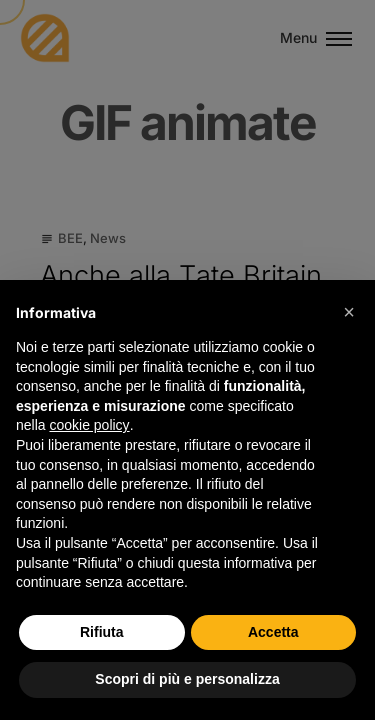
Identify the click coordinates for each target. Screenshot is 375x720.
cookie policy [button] (89, 425)
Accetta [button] (273, 632)
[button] (349, 312)
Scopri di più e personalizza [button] (187, 679)
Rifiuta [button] (102, 632)
